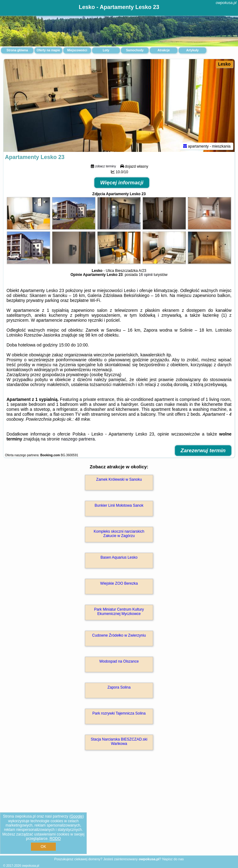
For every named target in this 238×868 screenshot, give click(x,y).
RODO (55, 839)
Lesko (224, 64)
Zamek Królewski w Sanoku (119, 479)
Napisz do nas (173, 859)
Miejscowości (77, 50)
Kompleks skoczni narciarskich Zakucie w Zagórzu (119, 534)
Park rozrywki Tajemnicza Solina (119, 713)
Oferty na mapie (48, 50)
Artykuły (192, 50)
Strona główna (17, 50)
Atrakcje (163, 50)
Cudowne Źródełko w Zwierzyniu (119, 635)
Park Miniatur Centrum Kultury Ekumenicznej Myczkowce (119, 612)
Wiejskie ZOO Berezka (119, 583)
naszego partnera (78, 439)
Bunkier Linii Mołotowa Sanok (119, 505)
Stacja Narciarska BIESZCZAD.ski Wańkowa (119, 741)
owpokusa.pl (226, 3)
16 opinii (146, 275)
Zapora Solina (119, 687)
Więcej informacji (122, 183)
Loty (106, 50)
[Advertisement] (119, 809)
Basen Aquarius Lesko (119, 557)
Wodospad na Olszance (119, 661)
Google (77, 816)
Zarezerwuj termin (203, 451)
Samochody (135, 50)
